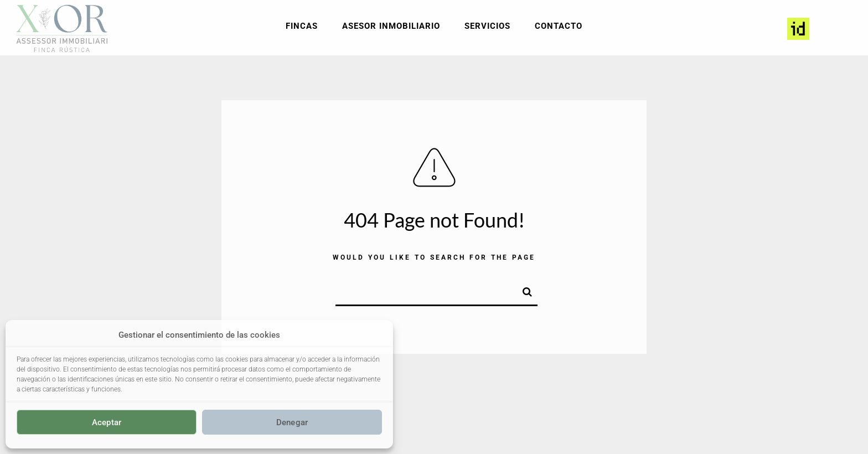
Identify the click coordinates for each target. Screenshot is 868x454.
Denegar (292, 422)
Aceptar (107, 422)
